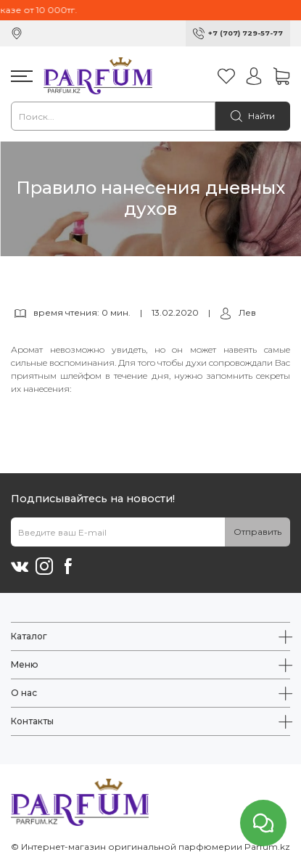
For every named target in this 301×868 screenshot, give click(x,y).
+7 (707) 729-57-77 (246, 33)
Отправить (257, 532)
